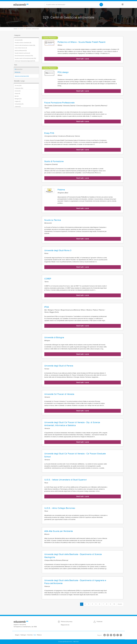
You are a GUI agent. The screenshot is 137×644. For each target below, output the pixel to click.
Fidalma (61, 190)
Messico (39, 635)
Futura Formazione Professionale (59, 103)
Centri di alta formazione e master (25, 45)
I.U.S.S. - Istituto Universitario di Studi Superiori (66, 480)
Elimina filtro (19, 69)
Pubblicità (99, 622)
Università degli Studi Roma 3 (58, 250)
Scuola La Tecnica (53, 220)
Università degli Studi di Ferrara (59, 366)
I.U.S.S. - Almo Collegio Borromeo (60, 508)
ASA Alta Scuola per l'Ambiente (59, 531)
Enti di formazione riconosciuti (24, 56)
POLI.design (63, 72)
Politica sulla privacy (67, 622)
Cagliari (18, 101)
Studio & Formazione (54, 161)
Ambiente (18, 72)
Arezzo (17, 94)
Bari (17, 96)
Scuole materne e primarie (22, 53)
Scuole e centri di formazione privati (25, 58)
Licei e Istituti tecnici (21, 48)
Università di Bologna (54, 337)
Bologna (18, 99)
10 (114, 604)
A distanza (19, 88)
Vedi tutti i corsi (83, 59)
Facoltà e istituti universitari (23, 43)
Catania (18, 107)
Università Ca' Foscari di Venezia (59, 394)
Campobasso (19, 104)
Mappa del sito (65, 625)
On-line (18, 86)
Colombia (30, 635)
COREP (48, 279)
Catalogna (23, 635)
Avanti (120, 604)
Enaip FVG (49, 133)
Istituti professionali (21, 51)
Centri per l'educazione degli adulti (25, 61)
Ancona (18, 91)
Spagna (17, 635)
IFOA (47, 307)
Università (19, 40)
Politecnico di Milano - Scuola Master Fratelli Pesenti (81, 42)
